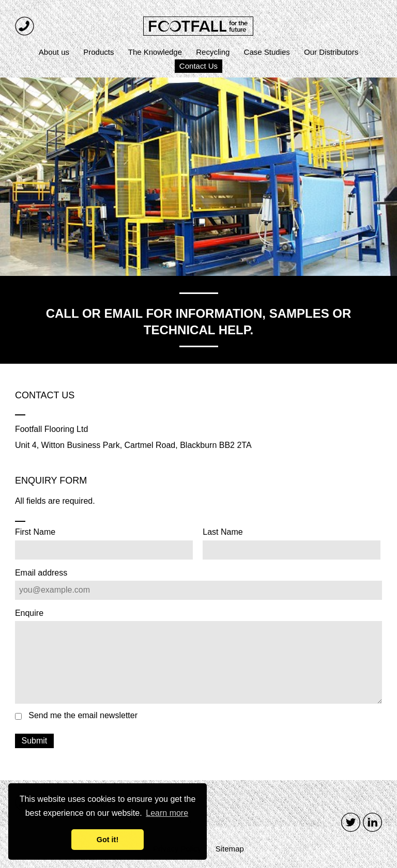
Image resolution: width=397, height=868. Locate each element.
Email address (41, 573)
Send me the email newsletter (83, 716)
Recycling (213, 52)
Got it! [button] (108, 840)
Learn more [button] (167, 813)
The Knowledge (155, 52)
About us (54, 52)
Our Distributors (331, 52)
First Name (35, 532)
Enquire (29, 613)
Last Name (223, 532)
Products (98, 52)
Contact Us (198, 66)
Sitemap (230, 849)
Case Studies (267, 52)
